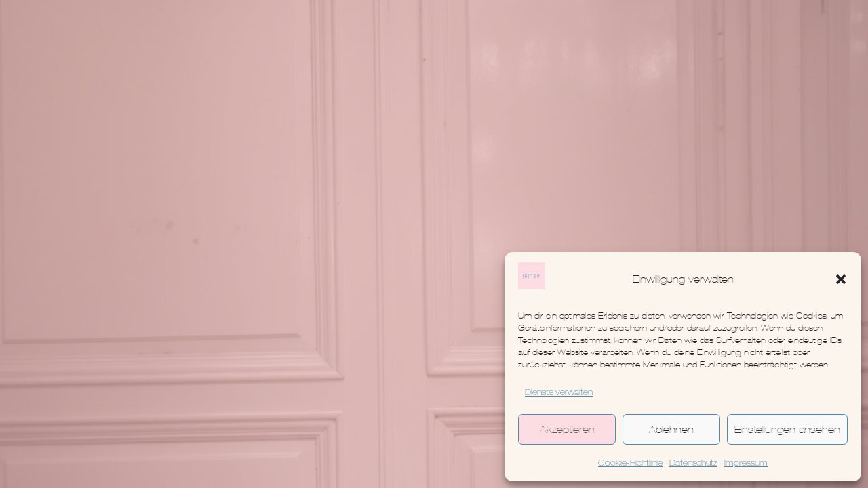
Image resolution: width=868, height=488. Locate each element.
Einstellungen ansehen (787, 429)
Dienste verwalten (559, 393)
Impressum (746, 464)
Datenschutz (693, 464)
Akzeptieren (567, 429)
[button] (841, 279)
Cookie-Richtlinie (630, 464)
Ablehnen (671, 429)
